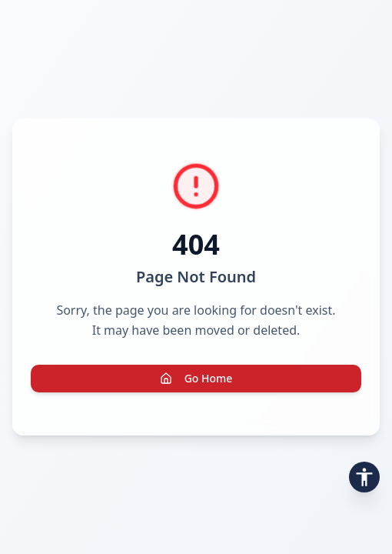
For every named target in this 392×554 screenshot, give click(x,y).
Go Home (196, 378)
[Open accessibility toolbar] (364, 477)
